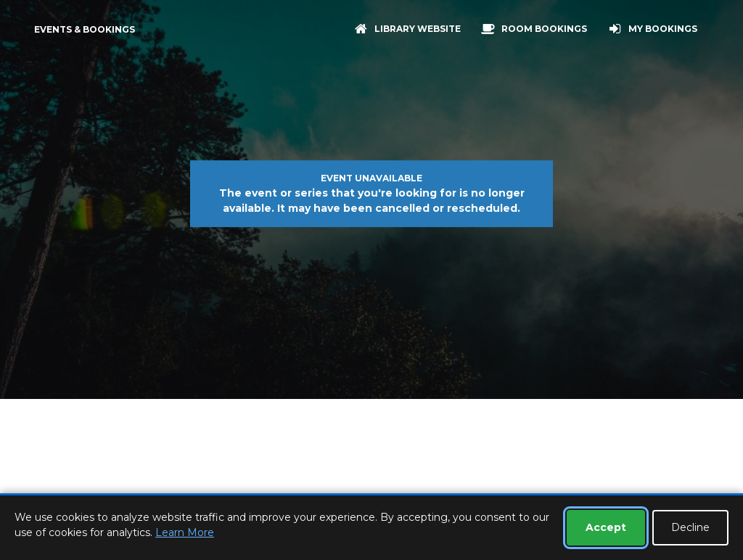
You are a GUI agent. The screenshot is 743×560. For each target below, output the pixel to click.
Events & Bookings (85, 29)
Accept (606, 527)
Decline (690, 527)
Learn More (185, 532)
